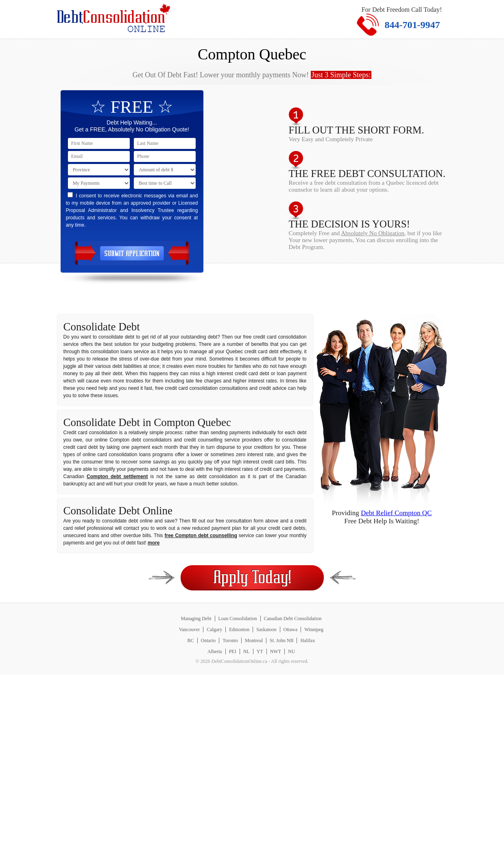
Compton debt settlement (117, 476)
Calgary (214, 629)
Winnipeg (314, 629)
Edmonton (239, 629)
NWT (276, 651)
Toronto (230, 640)
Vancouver (189, 629)
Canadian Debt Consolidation (293, 619)
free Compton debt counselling (201, 536)
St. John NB (281, 640)
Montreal (254, 640)
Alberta (215, 651)
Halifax (308, 640)
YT (260, 651)
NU (291, 651)
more (154, 543)
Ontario (208, 640)
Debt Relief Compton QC (396, 513)
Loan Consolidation (238, 619)
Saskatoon (266, 629)
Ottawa (291, 629)
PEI (233, 651)
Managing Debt (196, 619)
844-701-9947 (412, 25)
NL (247, 651)
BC (191, 640)
